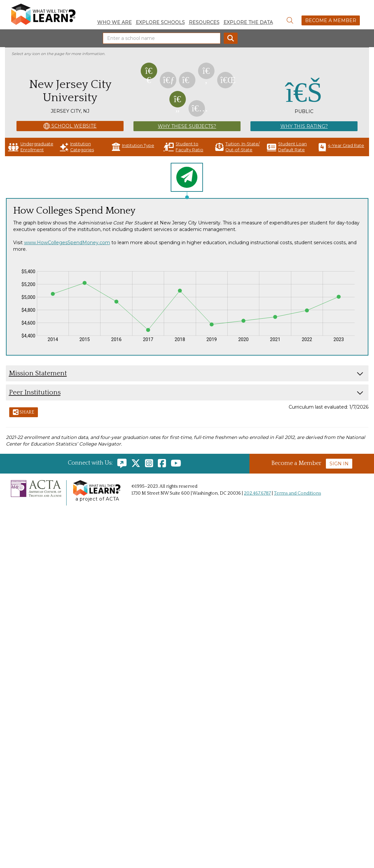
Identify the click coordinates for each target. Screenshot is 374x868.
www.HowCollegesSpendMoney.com (67, 243)
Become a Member (331, 20)
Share (24, 413)
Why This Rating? (304, 126)
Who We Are (115, 22)
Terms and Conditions (297, 493)
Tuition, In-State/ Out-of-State (237, 147)
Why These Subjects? (187, 126)
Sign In (339, 464)
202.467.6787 (257, 493)
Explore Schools (160, 22)
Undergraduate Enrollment (31, 147)
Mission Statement (38, 373)
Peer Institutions (35, 392)
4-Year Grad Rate (341, 147)
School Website (70, 126)
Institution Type (133, 147)
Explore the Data (248, 22)
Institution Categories (77, 147)
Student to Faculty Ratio (183, 147)
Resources (204, 22)
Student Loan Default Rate (287, 147)
